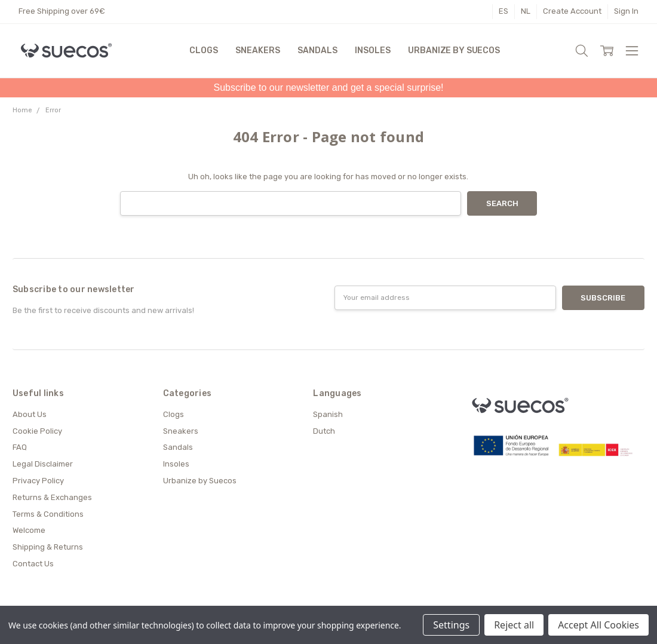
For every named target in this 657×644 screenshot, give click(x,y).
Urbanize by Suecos (454, 50)
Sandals (317, 50)
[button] (328, 88)
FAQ (20, 447)
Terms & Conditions (48, 514)
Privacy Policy (38, 481)
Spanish (328, 414)
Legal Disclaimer (43, 464)
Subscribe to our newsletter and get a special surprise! (328, 88)
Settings (451, 625)
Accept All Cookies (598, 625)
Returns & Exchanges (52, 497)
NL (526, 11)
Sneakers (257, 50)
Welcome (29, 530)
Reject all (514, 625)
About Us (30, 414)
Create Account (572, 11)
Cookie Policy (37, 431)
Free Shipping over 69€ (62, 11)
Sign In (626, 11)
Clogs (203, 50)
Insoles (372, 50)
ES (504, 11)
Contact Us (33, 564)
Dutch (324, 431)
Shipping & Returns (48, 547)
